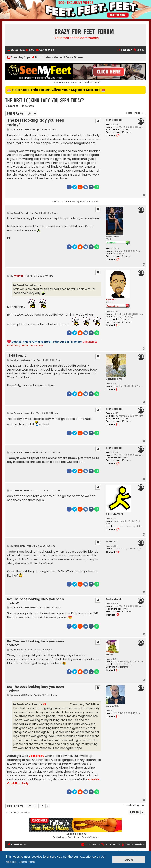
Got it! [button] (129, 860)
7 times (125, 319)
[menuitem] (30, 50)
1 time (124, 130)
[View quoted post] (45, 704)
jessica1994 (113, 706)
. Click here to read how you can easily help (52, 343)
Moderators (28, 106)
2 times (126, 256)
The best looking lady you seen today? (45, 100)
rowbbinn (112, 541)
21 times (127, 322)
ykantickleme (114, 379)
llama (109, 655)
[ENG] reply (17, 356)
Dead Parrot (113, 237)
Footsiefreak (114, 120)
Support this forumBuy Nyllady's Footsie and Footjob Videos (75, 828)
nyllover (111, 300)
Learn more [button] (27, 862)
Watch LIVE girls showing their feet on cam (76, 202)
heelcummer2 (114, 514)
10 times (127, 132)
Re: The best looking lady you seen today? (36, 601)
